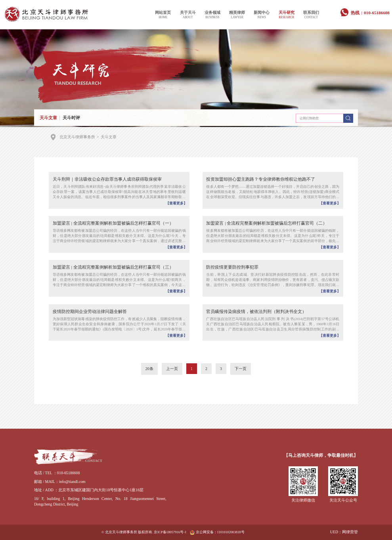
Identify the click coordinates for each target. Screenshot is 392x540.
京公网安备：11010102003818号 (219, 532)
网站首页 (163, 15)
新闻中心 (262, 15)
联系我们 (311, 15)
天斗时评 (71, 118)
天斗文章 (48, 118)
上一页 (172, 369)
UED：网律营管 (344, 532)
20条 (149, 369)
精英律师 (237, 15)
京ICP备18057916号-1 (170, 532)
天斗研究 (287, 15)
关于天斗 (188, 15)
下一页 (241, 369)
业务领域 (212, 15)
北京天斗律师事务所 (77, 137)
